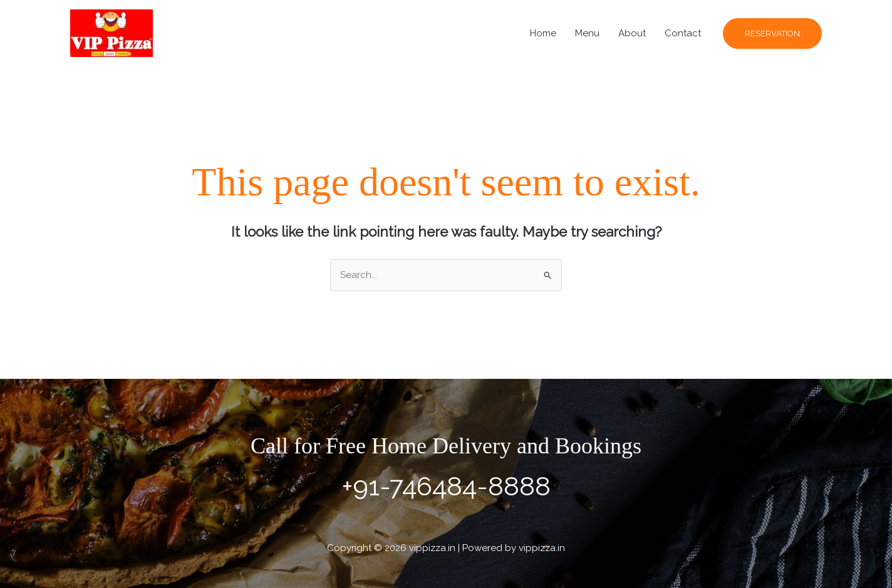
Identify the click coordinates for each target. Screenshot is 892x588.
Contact (683, 33)
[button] (772, 34)
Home (543, 33)
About (632, 33)
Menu (587, 33)
